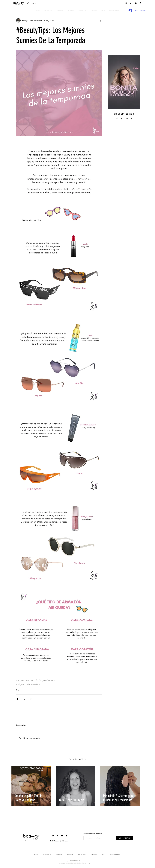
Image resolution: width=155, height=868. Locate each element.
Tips (18, 690)
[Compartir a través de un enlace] (31, 699)
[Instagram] (126, 3)
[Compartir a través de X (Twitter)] (24, 699)
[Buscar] (45, 3)
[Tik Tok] (131, 3)
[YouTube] (136, 3)
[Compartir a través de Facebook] (18, 699)
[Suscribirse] (124, 838)
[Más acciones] (101, 20)
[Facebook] (140, 3)
